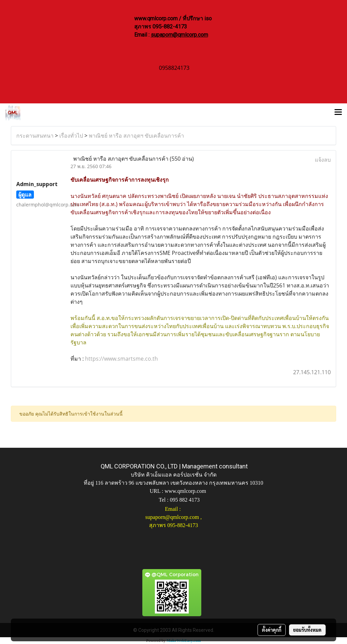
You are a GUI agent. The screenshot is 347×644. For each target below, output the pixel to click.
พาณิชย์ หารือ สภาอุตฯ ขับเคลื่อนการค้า (136, 136)
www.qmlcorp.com (186, 491)
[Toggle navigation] (338, 113)
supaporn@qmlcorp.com (179, 35)
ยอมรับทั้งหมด (307, 630)
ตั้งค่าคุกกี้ (272, 630)
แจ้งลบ (323, 160)
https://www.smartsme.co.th (121, 359)
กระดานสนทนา (35, 136)
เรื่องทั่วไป (71, 136)
